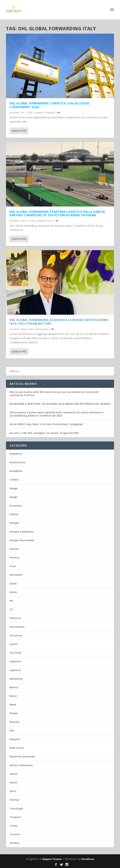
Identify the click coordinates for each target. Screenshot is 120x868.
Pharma (14, 722)
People (14, 713)
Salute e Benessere (21, 765)
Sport (49, 221)
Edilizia (14, 514)
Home (13, 592)
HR (11, 601)
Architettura (17, 462)
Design (14, 488)
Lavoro (14, 644)
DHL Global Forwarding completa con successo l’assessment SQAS (49, 105)
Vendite (14, 843)
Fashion (14, 549)
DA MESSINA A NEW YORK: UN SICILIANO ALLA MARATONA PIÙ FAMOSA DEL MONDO (60, 404)
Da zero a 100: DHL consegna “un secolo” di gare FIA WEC (44, 433)
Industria (15, 618)
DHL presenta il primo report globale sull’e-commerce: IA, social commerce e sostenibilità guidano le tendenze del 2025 (57, 414)
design (14, 497)
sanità (13, 774)
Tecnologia (16, 808)
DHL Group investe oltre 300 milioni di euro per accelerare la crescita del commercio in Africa (54, 394)
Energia (14, 523)
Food (13, 566)
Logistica (39, 112)
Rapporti (15, 739)
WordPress (88, 859)
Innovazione (42, 329)
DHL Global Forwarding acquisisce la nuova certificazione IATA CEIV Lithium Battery (59, 322)
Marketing (16, 679)
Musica (14, 687)
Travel (13, 826)
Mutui (13, 696)
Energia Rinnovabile (22, 540)
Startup (14, 800)
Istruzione (16, 635)
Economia (16, 506)
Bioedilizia (16, 471)
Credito (14, 480)
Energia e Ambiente (22, 532)
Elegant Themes (52, 859)
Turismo (15, 834)
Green (13, 584)
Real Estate (17, 748)
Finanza (14, 557)
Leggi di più (19, 131)
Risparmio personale (22, 756)
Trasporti (49, 112)
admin (16, 112)
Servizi (13, 782)
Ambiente (16, 454)
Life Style (15, 653)
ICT (12, 609)
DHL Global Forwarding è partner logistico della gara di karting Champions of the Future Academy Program (57, 213)
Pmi (12, 731)
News (13, 705)
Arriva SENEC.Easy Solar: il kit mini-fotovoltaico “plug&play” (47, 424)
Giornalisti (16, 575)
